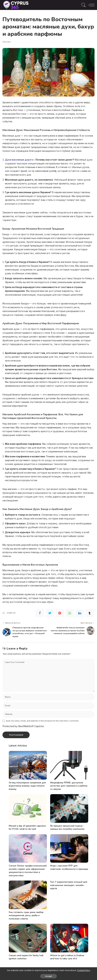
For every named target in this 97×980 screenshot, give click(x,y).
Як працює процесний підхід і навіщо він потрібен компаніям (67, 827)
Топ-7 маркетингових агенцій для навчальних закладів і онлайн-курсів (69, 885)
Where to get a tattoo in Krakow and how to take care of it (67, 957)
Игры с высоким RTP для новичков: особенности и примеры (69, 867)
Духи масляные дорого (19, 160)
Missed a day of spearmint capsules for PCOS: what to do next (27, 827)
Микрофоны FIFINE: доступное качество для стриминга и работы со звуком (69, 786)
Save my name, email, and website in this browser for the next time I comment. (42, 720)
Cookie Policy (84, 970)
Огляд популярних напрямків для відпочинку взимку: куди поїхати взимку (27, 786)
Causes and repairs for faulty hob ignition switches (26, 957)
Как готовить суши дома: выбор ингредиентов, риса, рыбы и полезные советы (26, 915)
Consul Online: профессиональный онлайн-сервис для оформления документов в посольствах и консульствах (28, 871)
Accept (48, 976)
